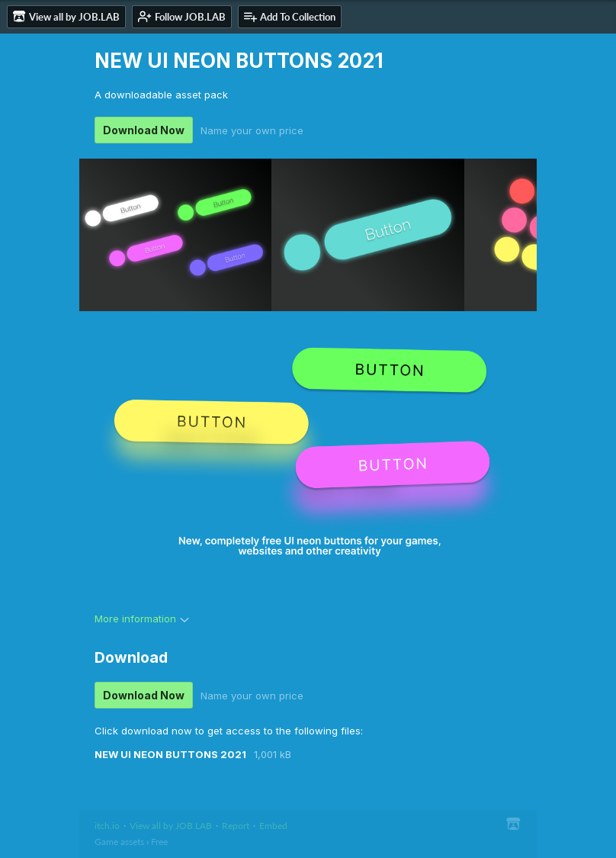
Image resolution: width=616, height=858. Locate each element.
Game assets (119, 842)
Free (159, 842)
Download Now (144, 130)
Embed (273, 826)
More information (142, 619)
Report (236, 826)
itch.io (107, 826)
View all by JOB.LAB (171, 826)
